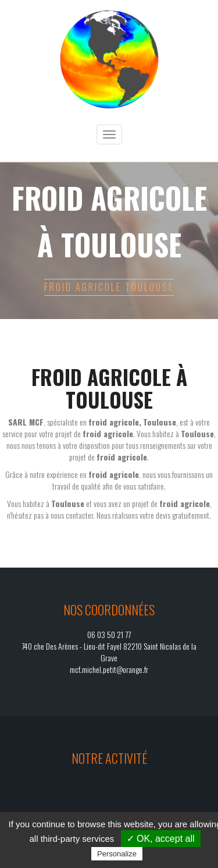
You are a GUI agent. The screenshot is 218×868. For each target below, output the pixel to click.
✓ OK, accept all (161, 839)
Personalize (117, 854)
